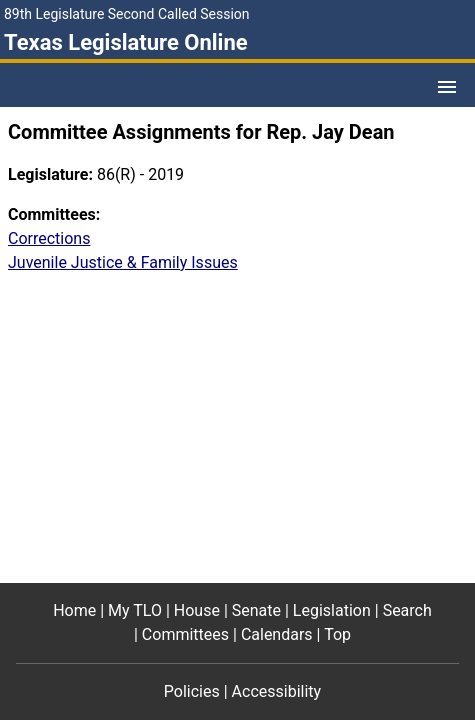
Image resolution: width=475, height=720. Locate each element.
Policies (192, 691)
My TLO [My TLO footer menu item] (135, 610)
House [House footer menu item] (197, 610)
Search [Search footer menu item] (407, 610)
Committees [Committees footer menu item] (185, 634)
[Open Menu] (447, 87)
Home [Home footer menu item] (74, 610)
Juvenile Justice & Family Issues (123, 262)
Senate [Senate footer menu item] (256, 610)
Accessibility (277, 691)
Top (337, 634)
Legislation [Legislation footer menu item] (332, 610)
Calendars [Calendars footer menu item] (277, 634)
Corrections (49, 238)
